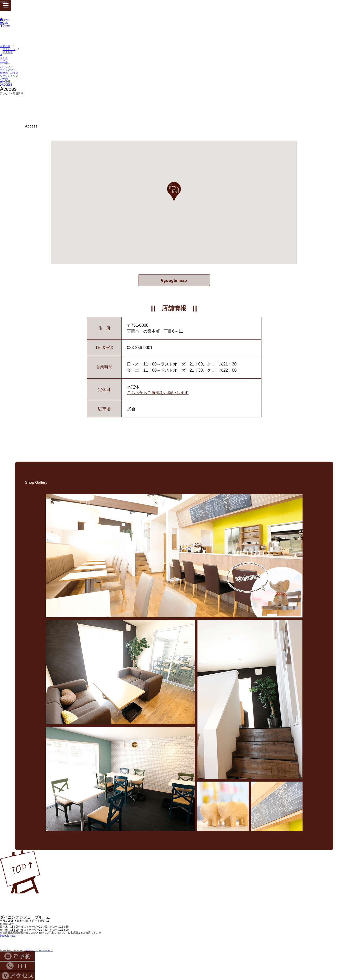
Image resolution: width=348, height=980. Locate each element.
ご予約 (4, 79)
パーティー (6, 67)
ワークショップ (9, 76)
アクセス (8, 52)
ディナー (5, 64)
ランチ (4, 58)
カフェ (4, 61)
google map (176, 279)
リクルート (9, 49)
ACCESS (6, 85)
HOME (5, 82)
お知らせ (5, 46)
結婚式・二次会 (9, 73)
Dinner (5, 26)
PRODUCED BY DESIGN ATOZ (38, 949)
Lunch (4, 20)
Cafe (4, 23)
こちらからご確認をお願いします (158, 391)
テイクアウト (8, 70)
